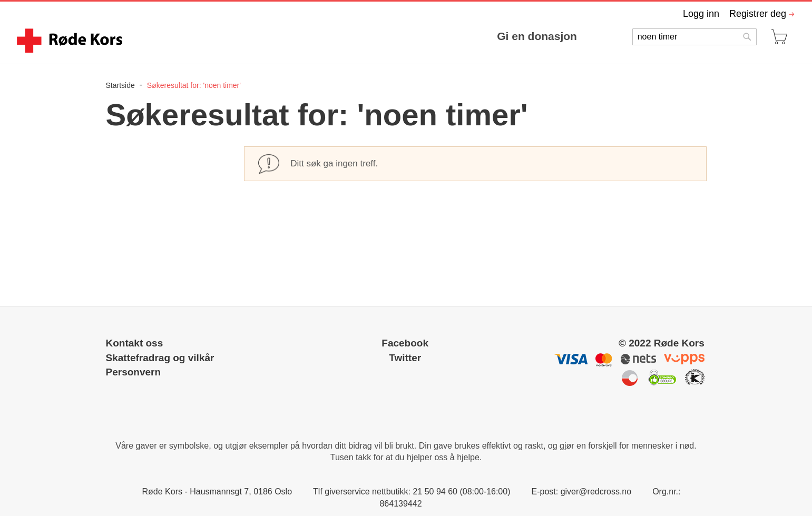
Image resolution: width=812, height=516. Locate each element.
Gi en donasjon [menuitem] (537, 36)
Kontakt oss (135, 343)
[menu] (359, 36)
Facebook (405, 343)
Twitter (405, 358)
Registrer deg (758, 14)
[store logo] (71, 41)
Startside (121, 85)
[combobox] (694, 37)
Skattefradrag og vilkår (160, 358)
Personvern (134, 372)
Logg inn (701, 14)
